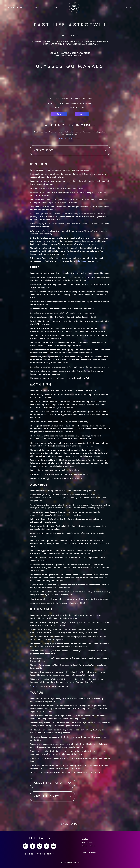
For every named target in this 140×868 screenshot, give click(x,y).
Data (36, 8)
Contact (85, 839)
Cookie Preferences (90, 853)
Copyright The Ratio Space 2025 (70, 862)
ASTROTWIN (15, 8)
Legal (84, 849)
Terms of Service (89, 846)
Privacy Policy (88, 842)
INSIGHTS (109, 8)
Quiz (59, 114)
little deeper (81, 261)
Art (82, 114)
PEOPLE (54, 8)
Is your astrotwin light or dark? (70, 138)
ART (91, 8)
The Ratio (35, 686)
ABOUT (129, 8)
